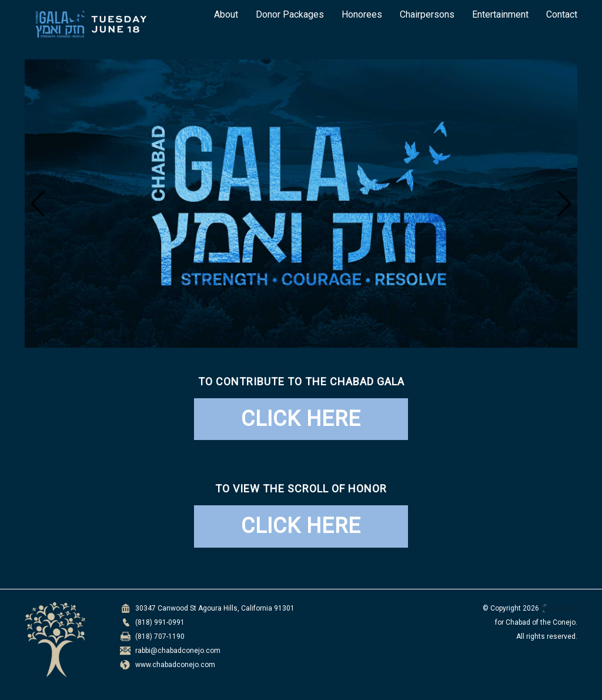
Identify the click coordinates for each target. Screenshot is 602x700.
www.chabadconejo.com (175, 665)
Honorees (362, 14)
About (226, 14)
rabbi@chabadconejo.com (178, 651)
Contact (562, 14)
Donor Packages (290, 14)
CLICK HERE (301, 419)
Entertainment (500, 14)
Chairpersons (427, 14)
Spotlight (560, 609)
